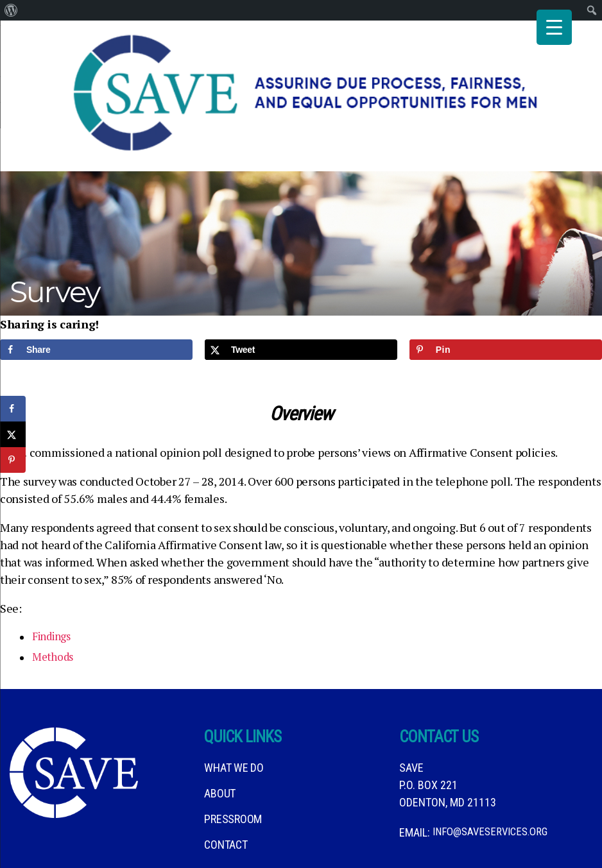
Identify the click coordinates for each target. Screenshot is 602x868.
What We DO (234, 722)
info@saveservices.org (494, 787)
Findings (55, 591)
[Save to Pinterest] (506, 304)
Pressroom (233, 773)
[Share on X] (301, 304)
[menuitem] (11, 10)
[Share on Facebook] (96, 304)
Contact (226, 799)
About (220, 748)
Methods (55, 612)
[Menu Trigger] (554, 27)
